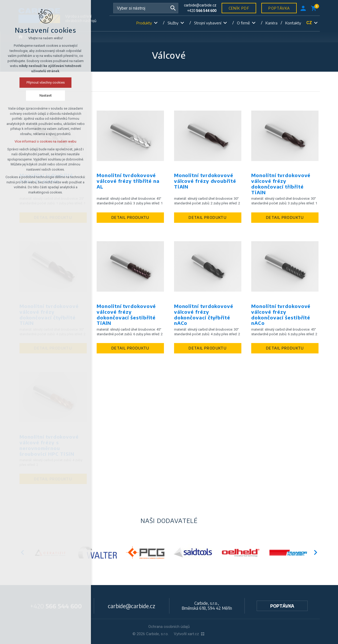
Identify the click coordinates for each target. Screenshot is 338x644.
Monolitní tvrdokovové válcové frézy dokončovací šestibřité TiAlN (126, 315)
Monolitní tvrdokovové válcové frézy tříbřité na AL (128, 181)
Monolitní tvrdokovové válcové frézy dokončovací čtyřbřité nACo (204, 315)
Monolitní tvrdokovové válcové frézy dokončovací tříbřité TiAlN (281, 184)
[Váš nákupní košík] (315, 8)
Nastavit (29, 95)
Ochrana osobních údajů (169, 627)
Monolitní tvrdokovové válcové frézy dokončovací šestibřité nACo (281, 315)
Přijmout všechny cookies (29, 82)
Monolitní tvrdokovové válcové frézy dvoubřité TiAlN (205, 181)
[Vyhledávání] (173, 8)
